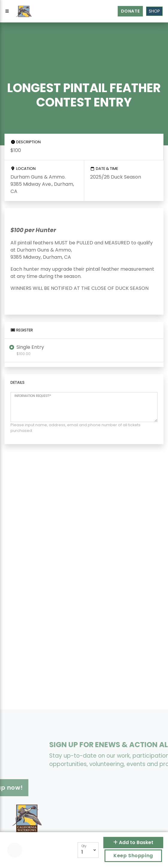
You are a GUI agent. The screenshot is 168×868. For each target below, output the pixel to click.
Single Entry (30, 350)
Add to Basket (133, 842)
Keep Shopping (133, 856)
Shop (154, 11)
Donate (130, 11)
